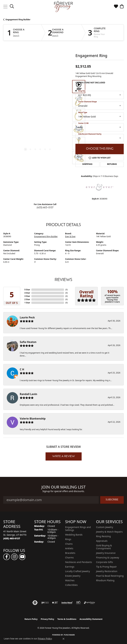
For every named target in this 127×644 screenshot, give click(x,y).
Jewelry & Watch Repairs (109, 532)
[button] (12, 7)
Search (16, 36)
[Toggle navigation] (5, 7)
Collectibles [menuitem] (71, 585)
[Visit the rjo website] (78, 603)
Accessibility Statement (91, 619)
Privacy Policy (48, 619)
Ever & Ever (70, 236)
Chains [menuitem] (69, 544)
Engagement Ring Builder (18, 20)
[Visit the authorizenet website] (35, 603)
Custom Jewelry (105, 527)
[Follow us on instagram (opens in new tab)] (14, 557)
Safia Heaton (28, 342)
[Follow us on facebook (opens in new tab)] (7, 557)
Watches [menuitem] (70, 580)
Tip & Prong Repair (107, 567)
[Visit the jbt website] (55, 603)
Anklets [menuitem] (69, 548)
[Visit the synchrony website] (89, 603)
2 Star (27, 299)
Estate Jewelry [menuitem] (73, 576)
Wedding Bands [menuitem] (74, 535)
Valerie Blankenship (33, 419)
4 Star (27, 293)
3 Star (27, 296)
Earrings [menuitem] (70, 567)
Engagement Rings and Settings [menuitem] (78, 529)
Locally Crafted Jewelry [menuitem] (78, 571)
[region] (38, 122)
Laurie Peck (27, 317)
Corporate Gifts (105, 562)
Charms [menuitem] (69, 557)
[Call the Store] (12, 538)
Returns (112, 164)
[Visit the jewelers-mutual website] (67, 603)
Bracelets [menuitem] (70, 553)
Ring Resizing (103, 536)
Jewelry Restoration (107, 571)
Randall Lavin (28, 394)
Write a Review (64, 456)
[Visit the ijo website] (45, 603)
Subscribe (112, 500)
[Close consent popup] (63, 639)
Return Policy (31, 619)
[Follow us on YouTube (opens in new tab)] (22, 557)
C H (22, 369)
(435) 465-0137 (45, 208)
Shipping (87, 164)
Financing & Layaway (108, 557)
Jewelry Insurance (106, 553)
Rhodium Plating (105, 580)
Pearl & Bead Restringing (110, 576)
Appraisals (102, 541)
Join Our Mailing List (64, 487)
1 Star (27, 303)
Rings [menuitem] (68, 539)
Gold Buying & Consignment (104, 547)
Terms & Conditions (67, 619)
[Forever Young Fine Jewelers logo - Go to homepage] (64, 7)
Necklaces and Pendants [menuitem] (79, 562)
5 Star (27, 290)
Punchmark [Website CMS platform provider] (69, 635)
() (67, 290)
